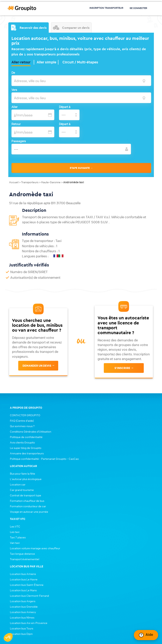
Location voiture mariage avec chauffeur (109, 503)
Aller (14, 105)
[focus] (144, 79)
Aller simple (46, 61)
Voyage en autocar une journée (103, 466)
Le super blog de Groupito (24, 461)
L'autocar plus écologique (100, 434)
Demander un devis (36, 372)
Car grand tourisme (96, 445)
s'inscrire (123, 378)
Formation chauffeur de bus (101, 456)
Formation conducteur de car (102, 461)
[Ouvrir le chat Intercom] (146, 635)
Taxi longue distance (97, 508)
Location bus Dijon (20, 589)
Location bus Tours (20, 583)
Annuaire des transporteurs (25, 466)
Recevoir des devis (29, 26)
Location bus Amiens (21, 529)
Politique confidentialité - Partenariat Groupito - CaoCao (43, 472)
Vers (14, 88)
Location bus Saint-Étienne (25, 540)
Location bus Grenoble (22, 561)
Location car (92, 439)
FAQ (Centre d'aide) (20, 434)
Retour (16, 123)
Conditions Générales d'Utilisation (29, 445)
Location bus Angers (21, 556)
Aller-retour (21, 61)
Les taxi (89, 487)
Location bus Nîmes (21, 572)
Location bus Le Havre (22, 534)
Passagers (19, 140)
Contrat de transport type (100, 450)
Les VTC (89, 481)
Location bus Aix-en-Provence (27, 578)
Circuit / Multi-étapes (80, 61)
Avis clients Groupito (21, 456)
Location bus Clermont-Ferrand (28, 550)
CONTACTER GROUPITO (23, 428)
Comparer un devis (72, 26)
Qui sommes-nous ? (21, 439)
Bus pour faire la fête (97, 428)
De (13, 71)
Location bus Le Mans (22, 545)
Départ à (65, 105)
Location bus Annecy (21, 567)
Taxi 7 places (92, 492)
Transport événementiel (99, 514)
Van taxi (89, 498)
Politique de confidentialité (25, 450)
